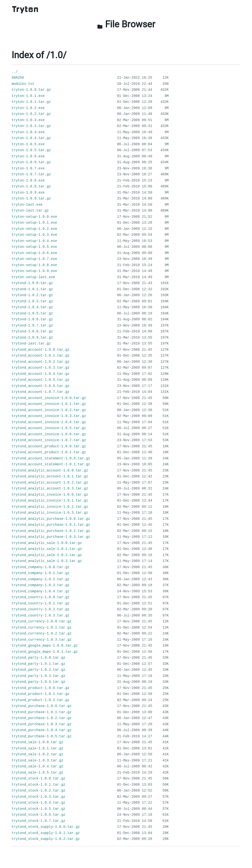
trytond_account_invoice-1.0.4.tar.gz (49, 422)
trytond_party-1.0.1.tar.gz (38, 664)
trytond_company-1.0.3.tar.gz (40, 585)
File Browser (126, 24)
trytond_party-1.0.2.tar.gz (38, 670)
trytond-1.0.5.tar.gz (32, 313)
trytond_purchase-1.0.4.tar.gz (42, 730)
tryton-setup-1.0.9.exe (34, 271)
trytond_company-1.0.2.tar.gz (40, 579)
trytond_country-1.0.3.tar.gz (40, 615)
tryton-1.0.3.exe (28, 120)
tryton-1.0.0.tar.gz (31, 90)
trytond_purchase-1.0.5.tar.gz (42, 736)
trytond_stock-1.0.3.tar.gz (38, 797)
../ (15, 72)
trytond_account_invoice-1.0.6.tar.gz (49, 434)
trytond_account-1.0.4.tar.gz (40, 374)
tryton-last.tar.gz (30, 211)
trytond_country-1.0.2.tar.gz (40, 609)
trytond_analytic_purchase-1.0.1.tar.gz (51, 525)
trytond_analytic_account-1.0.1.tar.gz (50, 476)
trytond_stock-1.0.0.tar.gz (38, 778)
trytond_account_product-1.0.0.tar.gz (49, 446)
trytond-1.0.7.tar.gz (32, 325)
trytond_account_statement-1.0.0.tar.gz (51, 458)
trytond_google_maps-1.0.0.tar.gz (45, 646)
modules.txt (23, 84)
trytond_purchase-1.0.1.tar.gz (42, 712)
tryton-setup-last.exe (33, 277)
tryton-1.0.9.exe (28, 193)
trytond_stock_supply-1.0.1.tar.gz (46, 833)
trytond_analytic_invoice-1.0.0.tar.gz (50, 495)
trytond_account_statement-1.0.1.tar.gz (51, 464)
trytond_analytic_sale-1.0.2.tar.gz (47, 555)
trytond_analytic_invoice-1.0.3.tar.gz (50, 513)
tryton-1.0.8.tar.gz (31, 186)
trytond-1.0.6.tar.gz (32, 319)
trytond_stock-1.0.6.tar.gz (38, 815)
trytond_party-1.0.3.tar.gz (38, 676)
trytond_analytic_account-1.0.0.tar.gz (50, 470)
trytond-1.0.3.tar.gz (32, 301)
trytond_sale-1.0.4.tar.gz (37, 766)
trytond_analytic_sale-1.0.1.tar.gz (47, 549)
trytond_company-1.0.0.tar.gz (40, 567)
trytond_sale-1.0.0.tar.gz (37, 742)
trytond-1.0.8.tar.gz (32, 331)
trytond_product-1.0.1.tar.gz (40, 694)
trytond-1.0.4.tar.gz (32, 307)
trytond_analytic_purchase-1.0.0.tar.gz (51, 519)
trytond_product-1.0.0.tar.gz (40, 688)
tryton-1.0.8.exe (28, 181)
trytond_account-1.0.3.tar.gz (40, 368)
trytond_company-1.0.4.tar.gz (40, 591)
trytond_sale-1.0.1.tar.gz (37, 748)
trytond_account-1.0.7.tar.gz (40, 392)
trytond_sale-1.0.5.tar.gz (37, 773)
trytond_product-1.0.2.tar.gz (40, 700)
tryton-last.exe (27, 205)
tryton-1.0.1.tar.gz (31, 102)
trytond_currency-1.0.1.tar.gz (42, 628)
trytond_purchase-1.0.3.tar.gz (42, 724)
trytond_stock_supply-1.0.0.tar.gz (46, 827)
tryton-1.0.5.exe (28, 144)
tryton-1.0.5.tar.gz (31, 150)
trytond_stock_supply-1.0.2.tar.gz (46, 839)
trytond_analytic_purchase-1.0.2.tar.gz (51, 531)
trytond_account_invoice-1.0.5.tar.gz (49, 428)
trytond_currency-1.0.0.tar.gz (42, 621)
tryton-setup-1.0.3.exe (34, 235)
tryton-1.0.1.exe (28, 96)
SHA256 (18, 78)
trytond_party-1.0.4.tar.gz (38, 682)
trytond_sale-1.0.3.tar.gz (37, 760)
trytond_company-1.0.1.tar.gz (40, 573)
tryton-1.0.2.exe (28, 108)
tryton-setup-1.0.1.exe (34, 223)
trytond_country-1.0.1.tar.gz (40, 603)
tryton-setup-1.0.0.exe (34, 217)
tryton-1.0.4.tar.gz (31, 138)
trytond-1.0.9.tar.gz (32, 338)
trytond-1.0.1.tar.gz (32, 289)
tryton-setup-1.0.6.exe (34, 253)
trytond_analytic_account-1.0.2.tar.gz (50, 483)
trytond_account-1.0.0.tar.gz (40, 350)
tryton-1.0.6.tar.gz (31, 162)
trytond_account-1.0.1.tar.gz (40, 356)
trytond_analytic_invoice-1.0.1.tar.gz (50, 501)
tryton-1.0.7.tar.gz (31, 174)
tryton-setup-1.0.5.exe (34, 247)
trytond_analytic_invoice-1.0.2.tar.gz (50, 507)
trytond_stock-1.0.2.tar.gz (38, 791)
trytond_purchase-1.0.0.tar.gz (42, 706)
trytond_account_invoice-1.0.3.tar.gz (49, 416)
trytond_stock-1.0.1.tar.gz (38, 785)
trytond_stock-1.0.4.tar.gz (38, 803)
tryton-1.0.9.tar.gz (31, 199)
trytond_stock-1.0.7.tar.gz (38, 821)
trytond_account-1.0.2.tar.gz (40, 362)
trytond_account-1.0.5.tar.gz (40, 380)
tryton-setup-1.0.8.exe (34, 265)
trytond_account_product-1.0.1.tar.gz (49, 452)
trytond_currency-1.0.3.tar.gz (42, 640)
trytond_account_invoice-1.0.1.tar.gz (49, 404)
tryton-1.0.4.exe (28, 132)
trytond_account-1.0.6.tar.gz (40, 386)
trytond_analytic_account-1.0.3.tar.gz (50, 488)
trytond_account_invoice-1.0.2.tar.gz (49, 410)
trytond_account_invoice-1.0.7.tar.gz (49, 440)
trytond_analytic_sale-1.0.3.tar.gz (47, 561)
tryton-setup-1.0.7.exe (34, 259)
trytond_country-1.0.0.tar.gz (40, 597)
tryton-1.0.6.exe (28, 156)
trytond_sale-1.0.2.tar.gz (37, 754)
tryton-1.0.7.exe (28, 168)
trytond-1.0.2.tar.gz (32, 295)
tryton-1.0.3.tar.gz (31, 126)
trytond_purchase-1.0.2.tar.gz (42, 718)
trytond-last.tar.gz (31, 344)
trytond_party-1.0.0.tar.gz (38, 658)
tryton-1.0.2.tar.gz (31, 114)
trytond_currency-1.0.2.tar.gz (42, 633)
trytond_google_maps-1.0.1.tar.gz (45, 652)
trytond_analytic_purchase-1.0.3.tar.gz (51, 537)
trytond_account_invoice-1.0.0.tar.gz (49, 398)
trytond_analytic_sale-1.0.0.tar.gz (47, 543)
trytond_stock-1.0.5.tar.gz (38, 809)
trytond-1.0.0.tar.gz (32, 283)
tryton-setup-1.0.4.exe (34, 241)
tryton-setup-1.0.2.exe (34, 229)
